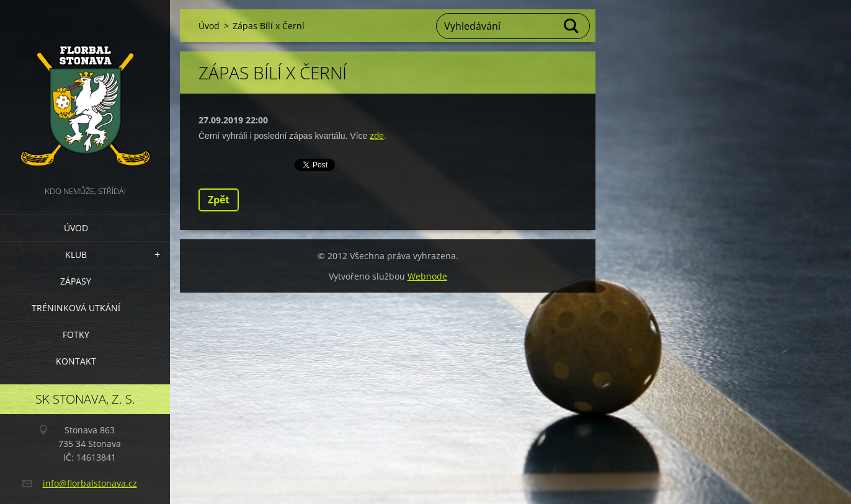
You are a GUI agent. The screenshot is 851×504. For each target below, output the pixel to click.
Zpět (219, 200)
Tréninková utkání (76, 308)
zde (377, 136)
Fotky (76, 334)
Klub (76, 254)
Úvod (76, 228)
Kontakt (76, 361)
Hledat (572, 26)
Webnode (427, 276)
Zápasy (76, 281)
